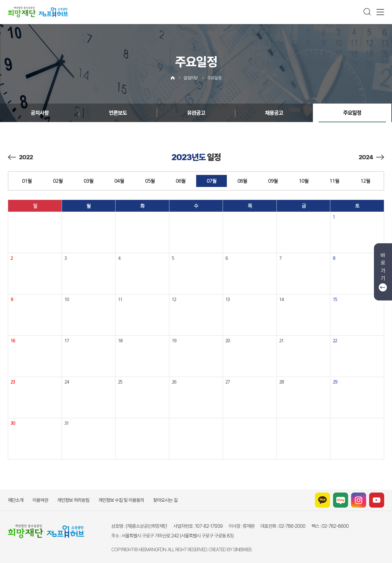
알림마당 (191, 78)
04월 (119, 181)
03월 (88, 181)
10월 (304, 181)
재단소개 (16, 500)
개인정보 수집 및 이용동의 (121, 500)
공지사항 (40, 113)
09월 (273, 181)
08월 (242, 181)
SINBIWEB (242, 550)
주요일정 (214, 78)
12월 (365, 181)
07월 (211, 181)
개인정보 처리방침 (73, 500)
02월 (58, 181)
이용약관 (40, 500)
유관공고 (196, 113)
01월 (27, 181)
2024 (371, 157)
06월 (181, 181)
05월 (150, 181)
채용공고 (274, 113)
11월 (334, 181)
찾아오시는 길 (165, 500)
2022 (20, 157)
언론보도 (118, 113)
